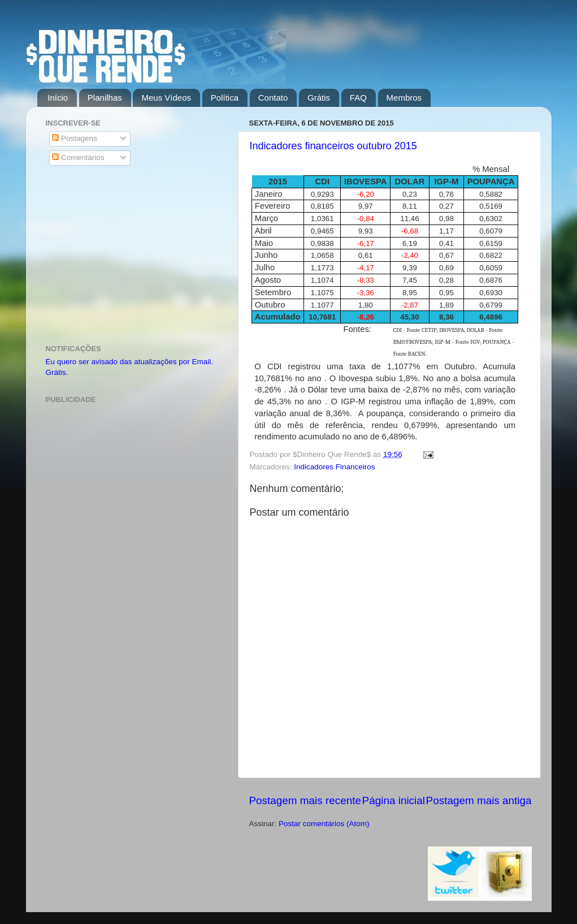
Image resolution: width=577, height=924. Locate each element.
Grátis (319, 98)
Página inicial (394, 800)
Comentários (78, 157)
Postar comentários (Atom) (324, 824)
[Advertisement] (135, 257)
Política (225, 98)
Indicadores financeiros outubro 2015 (333, 146)
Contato (273, 98)
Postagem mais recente (305, 800)
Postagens (75, 138)
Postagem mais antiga (479, 800)
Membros (404, 98)
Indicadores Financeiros (334, 467)
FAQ (358, 98)
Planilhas (105, 98)
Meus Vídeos (166, 98)
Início (58, 98)
